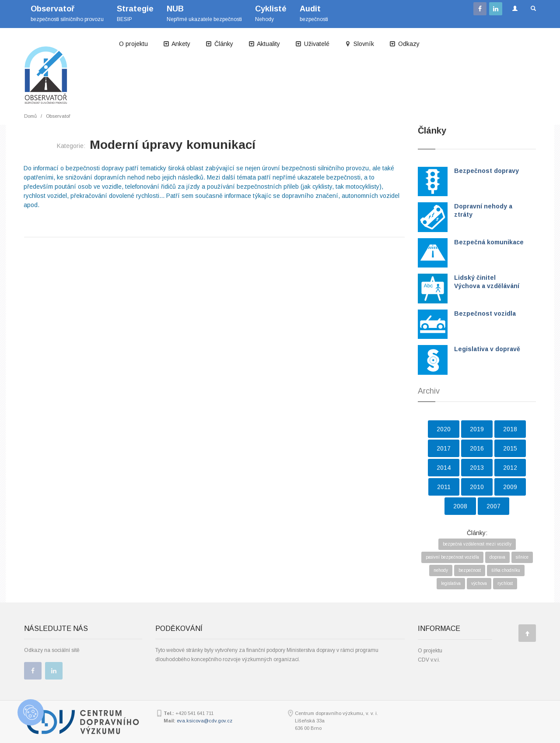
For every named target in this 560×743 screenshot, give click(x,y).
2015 (510, 448)
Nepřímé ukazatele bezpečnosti (204, 13)
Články (219, 44)
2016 (477, 448)
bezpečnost (470, 570)
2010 (477, 487)
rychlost (505, 583)
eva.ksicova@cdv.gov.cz (205, 721)
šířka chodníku (506, 570)
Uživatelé (312, 44)
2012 (510, 468)
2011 (444, 487)
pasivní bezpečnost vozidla (452, 557)
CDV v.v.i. (429, 660)
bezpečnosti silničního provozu (67, 13)
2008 (460, 506)
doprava (497, 557)
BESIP (135, 13)
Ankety (177, 44)
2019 (477, 429)
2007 (493, 506)
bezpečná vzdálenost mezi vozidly (477, 544)
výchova (479, 583)
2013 (477, 468)
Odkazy (404, 44)
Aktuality (264, 44)
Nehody (271, 13)
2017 (444, 448)
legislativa (451, 583)
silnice (522, 557)
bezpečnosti (314, 13)
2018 (510, 429)
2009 (510, 487)
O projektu (133, 44)
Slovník (359, 44)
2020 (444, 429)
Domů (30, 116)
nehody (441, 570)
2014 (444, 468)
